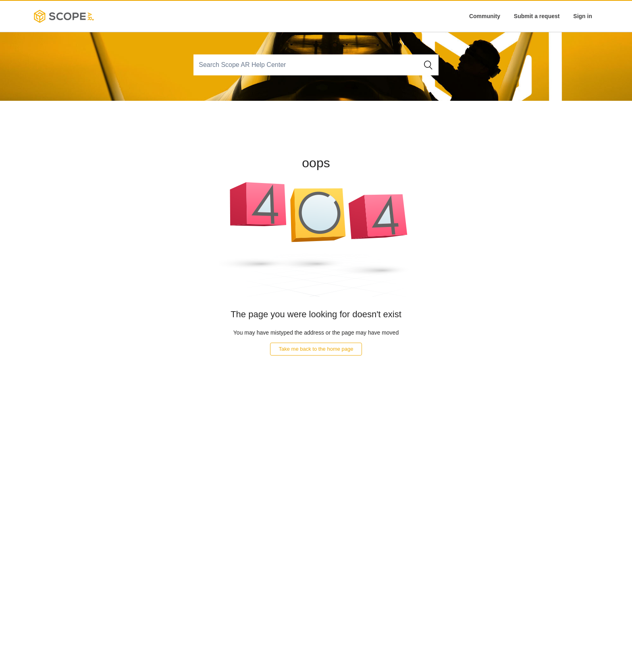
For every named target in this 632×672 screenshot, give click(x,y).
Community (485, 16)
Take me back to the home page (316, 349)
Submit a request (537, 16)
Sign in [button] (583, 16)
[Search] (307, 65)
